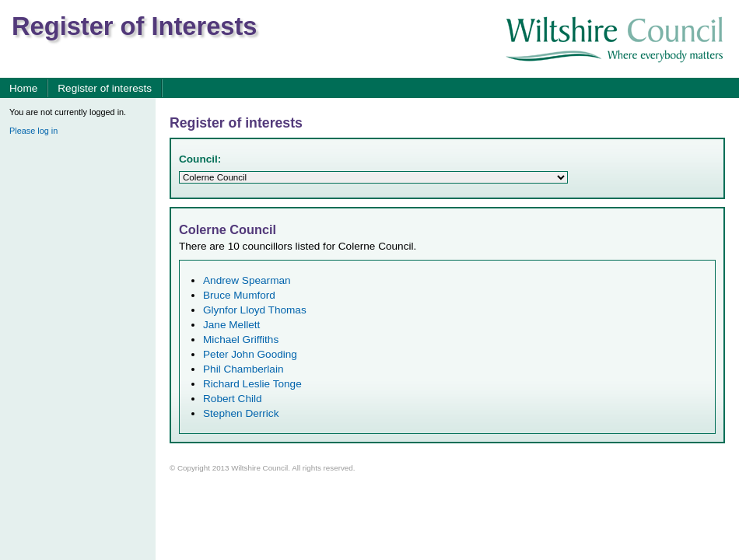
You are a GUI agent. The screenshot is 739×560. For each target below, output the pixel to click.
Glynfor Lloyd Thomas (255, 310)
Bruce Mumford (239, 295)
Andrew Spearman (247, 280)
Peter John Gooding (250, 354)
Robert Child (233, 399)
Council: (200, 159)
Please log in (33, 131)
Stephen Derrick (241, 413)
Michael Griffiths (241, 339)
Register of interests (105, 88)
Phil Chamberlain (243, 369)
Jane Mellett (231, 325)
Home (23, 88)
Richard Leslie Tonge (252, 384)
